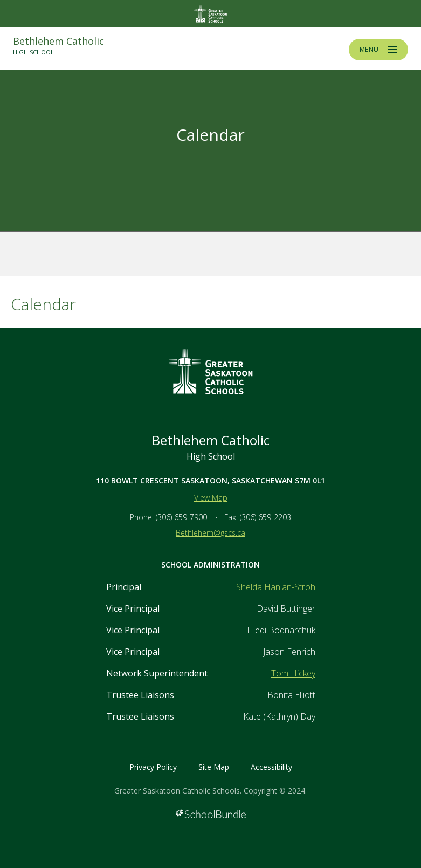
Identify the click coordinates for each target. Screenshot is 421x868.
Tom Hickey (293, 673)
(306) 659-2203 (265, 517)
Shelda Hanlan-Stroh (276, 587)
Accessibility (271, 767)
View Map (211, 498)
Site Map (214, 767)
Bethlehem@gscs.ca (211, 533)
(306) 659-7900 (181, 517)
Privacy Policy (153, 767)
